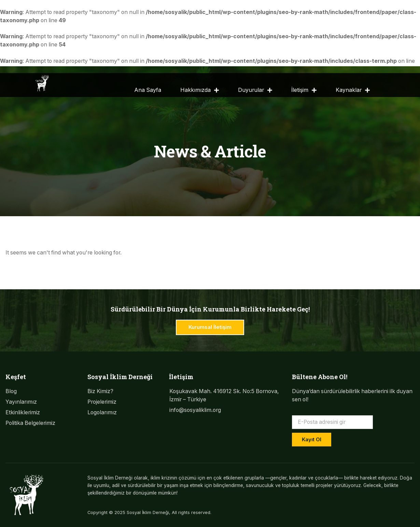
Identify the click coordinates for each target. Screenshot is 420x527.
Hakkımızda (200, 91)
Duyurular (255, 91)
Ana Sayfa (148, 90)
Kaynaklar (353, 91)
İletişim (304, 91)
